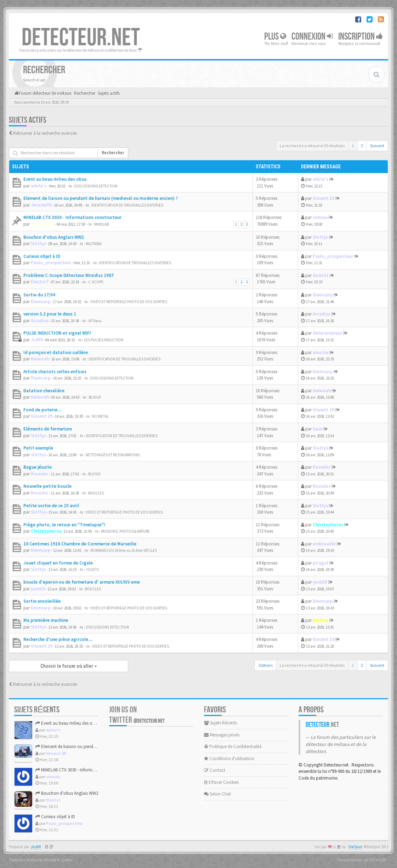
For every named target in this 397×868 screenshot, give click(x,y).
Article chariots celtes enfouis (55, 372)
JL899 (37, 340)
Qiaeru (67, 860)
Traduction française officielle (33, 860)
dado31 (321, 275)
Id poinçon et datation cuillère (56, 352)
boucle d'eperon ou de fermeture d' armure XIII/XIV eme (82, 582)
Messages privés (222, 735)
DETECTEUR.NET (81, 38)
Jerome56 (41, 205)
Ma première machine (46, 620)
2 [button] (362, 146)
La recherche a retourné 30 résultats (312, 146)
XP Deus (95, 321)
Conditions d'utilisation (229, 759)
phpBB (36, 847)
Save (317, 429)
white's (39, 186)
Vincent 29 (324, 198)
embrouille (324, 544)
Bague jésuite (38, 467)
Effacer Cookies (221, 782)
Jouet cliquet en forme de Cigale (58, 563)
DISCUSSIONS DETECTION (96, 186)
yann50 (38, 589)
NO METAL (100, 416)
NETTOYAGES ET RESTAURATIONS (113, 455)
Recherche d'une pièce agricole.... (58, 639)
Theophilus (42, 224)
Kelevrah (40, 359)
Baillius (321, 620)
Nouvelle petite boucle (47, 486)
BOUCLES (96, 493)
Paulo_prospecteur (51, 263)
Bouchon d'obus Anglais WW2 (54, 237)
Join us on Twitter (137, 715)
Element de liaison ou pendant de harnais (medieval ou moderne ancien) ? (101, 198)
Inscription (361, 37)
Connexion (312, 37)
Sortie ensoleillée (42, 601)
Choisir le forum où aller (69, 666)
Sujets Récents (220, 723)
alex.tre (321, 352)
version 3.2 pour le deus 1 (50, 314)
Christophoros (46, 531)
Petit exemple (38, 448)
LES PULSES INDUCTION (104, 340)
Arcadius (40, 321)
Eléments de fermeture (48, 429)
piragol (321, 563)
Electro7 (40, 282)
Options (266, 665)
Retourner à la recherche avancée (45, 133)
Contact (215, 770)
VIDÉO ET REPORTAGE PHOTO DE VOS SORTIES (129, 302)
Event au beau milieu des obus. (55, 179)
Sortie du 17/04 (39, 295)
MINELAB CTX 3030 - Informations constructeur (72, 217)
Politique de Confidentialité (233, 747)
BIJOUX (95, 397)
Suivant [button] (377, 146)
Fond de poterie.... (42, 410)
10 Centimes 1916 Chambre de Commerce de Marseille (80, 544)
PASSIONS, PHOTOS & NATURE (125, 531)
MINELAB (101, 224)
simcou (320, 217)
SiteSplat (355, 847)
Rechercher (113, 153)
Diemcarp (41, 302)
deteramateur (327, 333)
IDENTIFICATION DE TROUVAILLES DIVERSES (127, 205)
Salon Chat (217, 794)
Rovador (40, 474)
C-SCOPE (96, 282)
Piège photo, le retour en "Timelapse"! (64, 525)
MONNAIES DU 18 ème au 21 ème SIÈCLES (124, 550)
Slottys (38, 244)
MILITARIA (94, 244)
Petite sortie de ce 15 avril (51, 506)
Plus (275, 37)
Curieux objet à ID (42, 256)
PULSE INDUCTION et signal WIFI (57, 333)
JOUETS (92, 569)
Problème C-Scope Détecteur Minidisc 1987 (69, 275)
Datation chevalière (44, 391)
